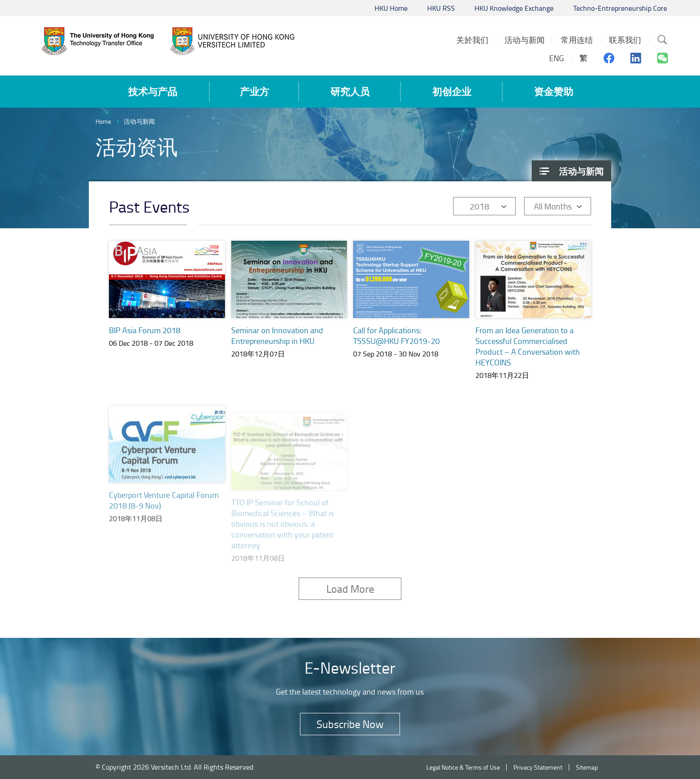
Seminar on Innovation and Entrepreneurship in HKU (277, 335)
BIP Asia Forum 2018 (145, 330)
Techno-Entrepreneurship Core (620, 8)
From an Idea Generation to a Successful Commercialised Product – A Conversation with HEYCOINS (528, 356)
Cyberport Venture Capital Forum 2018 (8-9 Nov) (164, 510)
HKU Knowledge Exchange (514, 8)
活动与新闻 (139, 121)
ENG (556, 58)
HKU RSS (441, 8)
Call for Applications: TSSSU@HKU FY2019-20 (396, 337)
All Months (553, 206)
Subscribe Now (350, 724)
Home (103, 121)
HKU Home (391, 8)
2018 (479, 206)
